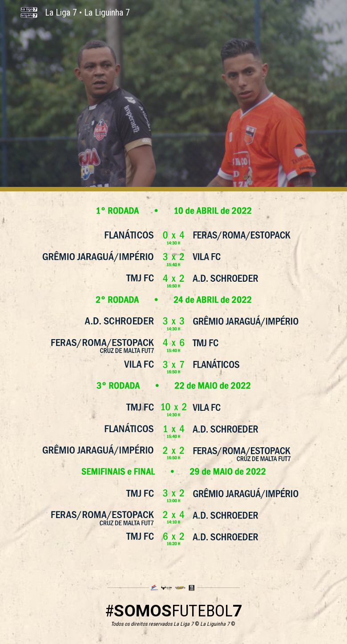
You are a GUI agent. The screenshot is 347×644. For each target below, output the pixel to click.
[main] (174, 614)
